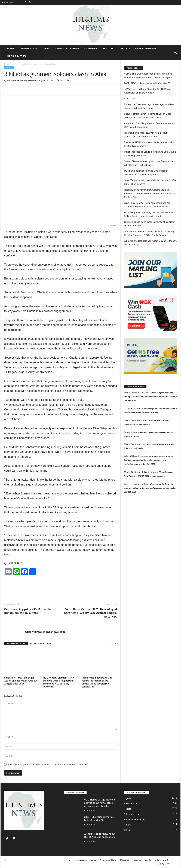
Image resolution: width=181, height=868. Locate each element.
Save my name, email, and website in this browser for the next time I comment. (48, 765)
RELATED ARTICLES (16, 643)
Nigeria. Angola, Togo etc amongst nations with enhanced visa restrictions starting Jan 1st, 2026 (150, 397)
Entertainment (146, 48)
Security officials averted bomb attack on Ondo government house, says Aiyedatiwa (148, 116)
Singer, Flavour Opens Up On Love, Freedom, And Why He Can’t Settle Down (150, 163)
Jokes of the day (132, 814)
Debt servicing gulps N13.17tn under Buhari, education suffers (28, 611)
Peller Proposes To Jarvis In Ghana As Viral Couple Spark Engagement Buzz (150, 154)
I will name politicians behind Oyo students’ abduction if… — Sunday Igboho (146, 173)
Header (128, 825)
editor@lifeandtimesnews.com (22, 80)
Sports (125, 48)
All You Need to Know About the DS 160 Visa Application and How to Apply (147, 91)
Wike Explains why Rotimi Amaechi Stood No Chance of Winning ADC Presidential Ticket (147, 205)
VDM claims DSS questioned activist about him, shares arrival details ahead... (100, 803)
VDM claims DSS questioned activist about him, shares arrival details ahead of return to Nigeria (148, 76)
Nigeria (128, 798)
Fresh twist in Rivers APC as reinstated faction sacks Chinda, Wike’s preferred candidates (97, 682)
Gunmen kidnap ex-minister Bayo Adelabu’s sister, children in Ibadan (150, 224)
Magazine (91, 48)
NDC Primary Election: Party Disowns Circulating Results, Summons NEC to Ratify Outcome (59, 682)
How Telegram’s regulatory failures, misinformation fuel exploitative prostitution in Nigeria (150, 214)
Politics (15, 64)
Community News (67, 48)
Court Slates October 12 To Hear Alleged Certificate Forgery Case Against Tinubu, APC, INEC (90, 613)
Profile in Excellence (134, 819)
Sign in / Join (7, 3)
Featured (109, 48)
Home (11, 48)
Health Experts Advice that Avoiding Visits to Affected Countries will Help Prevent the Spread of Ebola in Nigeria (150, 193)
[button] (175, 52)
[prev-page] (111, 644)
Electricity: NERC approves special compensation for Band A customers (149, 144)
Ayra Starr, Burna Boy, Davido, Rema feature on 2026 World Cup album (148, 125)
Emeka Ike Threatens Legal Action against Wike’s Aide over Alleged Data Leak (21, 681)
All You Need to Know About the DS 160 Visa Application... (100, 835)
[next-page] (115, 644)
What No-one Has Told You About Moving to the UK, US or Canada (151, 243)
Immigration (29, 48)
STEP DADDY (131, 99)
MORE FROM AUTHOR (40, 643)
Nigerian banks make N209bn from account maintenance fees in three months (146, 135)
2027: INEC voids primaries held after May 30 (147, 83)
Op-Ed (46, 48)
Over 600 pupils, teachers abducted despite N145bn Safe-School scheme (151, 182)
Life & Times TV (16, 56)
